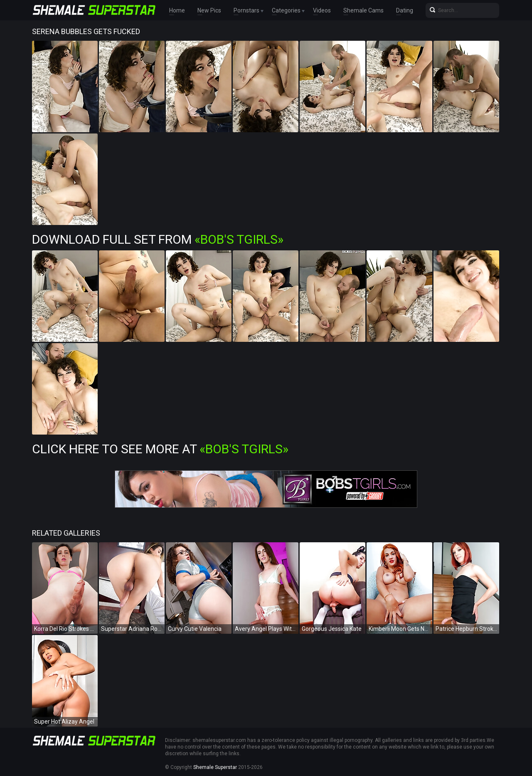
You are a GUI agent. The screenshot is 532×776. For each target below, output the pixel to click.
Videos (322, 10)
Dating (405, 10)
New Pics (209, 10)
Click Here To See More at (160, 449)
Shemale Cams (363, 10)
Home (177, 10)
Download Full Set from (158, 239)
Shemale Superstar (215, 767)
